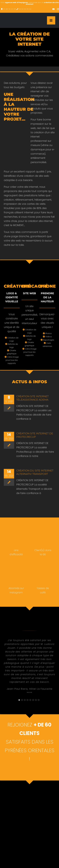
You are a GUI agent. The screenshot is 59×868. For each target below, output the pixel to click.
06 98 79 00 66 (9, 9)
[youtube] (53, 9)
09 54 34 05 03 (25, 9)
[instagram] (58, 9)
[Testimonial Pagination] (19, 700)
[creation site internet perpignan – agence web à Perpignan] (17, 17)
